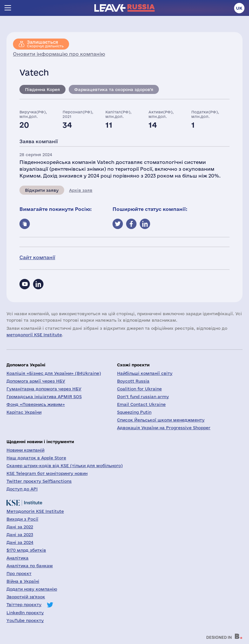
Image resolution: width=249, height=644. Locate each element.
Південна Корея (42, 89)
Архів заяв (81, 190)
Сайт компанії (37, 257)
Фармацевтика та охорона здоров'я (114, 89)
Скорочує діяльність (45, 44)
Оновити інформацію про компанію (59, 54)
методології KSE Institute (34, 335)
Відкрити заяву (42, 190)
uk (239, 8)
